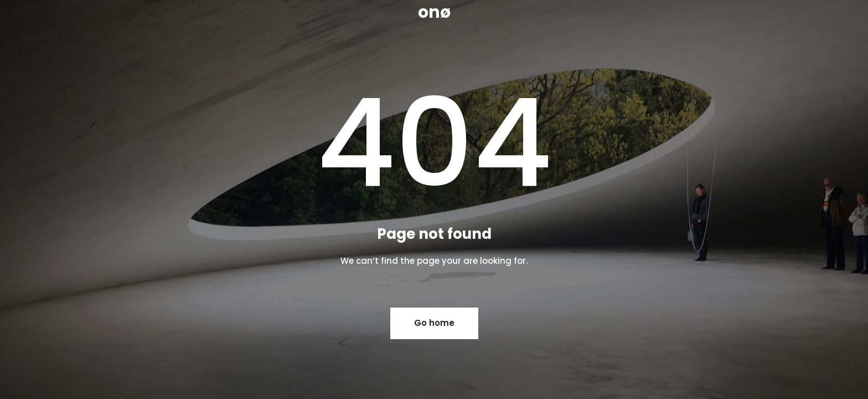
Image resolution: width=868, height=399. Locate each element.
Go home (434, 323)
